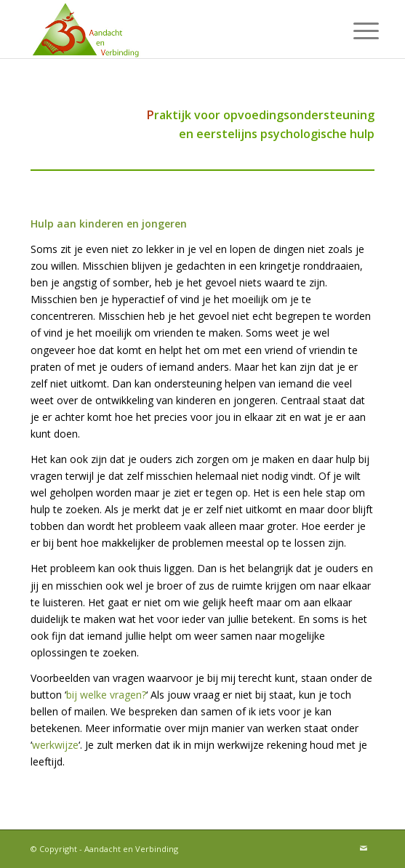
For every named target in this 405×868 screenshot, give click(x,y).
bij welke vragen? (106, 695)
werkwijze (55, 745)
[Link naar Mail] (364, 848)
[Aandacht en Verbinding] (168, 29)
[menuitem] (355, 31)
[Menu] (355, 31)
